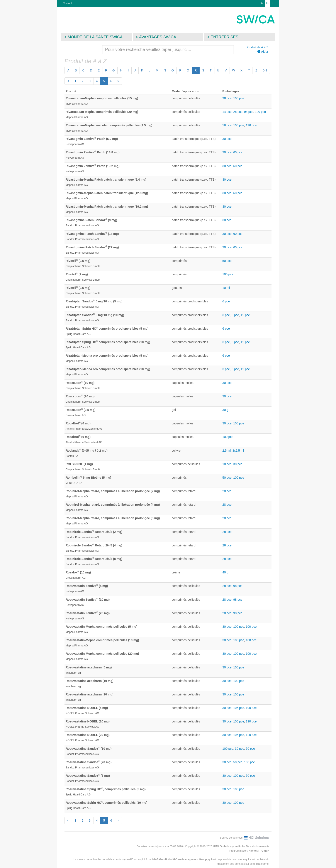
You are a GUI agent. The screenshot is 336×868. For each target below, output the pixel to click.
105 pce (239, 708)
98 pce (227, 98)
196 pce (251, 125)
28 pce (238, 112)
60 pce (238, 152)
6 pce (226, 301)
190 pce (251, 708)
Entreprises (225, 37)
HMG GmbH (220, 846)
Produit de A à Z (257, 47)
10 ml (226, 288)
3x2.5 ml (238, 451)
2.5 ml (227, 451)
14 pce (227, 112)
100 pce (239, 98)
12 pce (245, 315)
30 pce (227, 139)
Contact (67, 3)
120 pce (251, 735)
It (272, 3)
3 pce (226, 315)
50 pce (227, 261)
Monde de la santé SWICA (95, 37)
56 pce (227, 125)
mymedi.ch (237, 846)
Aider (263, 52)
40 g (225, 572)
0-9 (265, 70)
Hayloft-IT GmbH (259, 851)
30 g (225, 410)
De (262, 3)
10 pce (227, 464)
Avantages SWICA (158, 37)
